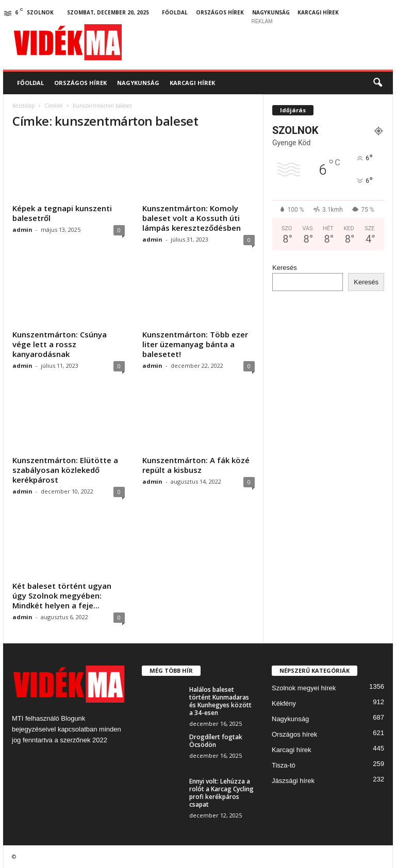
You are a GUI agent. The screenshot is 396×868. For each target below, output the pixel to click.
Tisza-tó (284, 765)
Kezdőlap (23, 106)
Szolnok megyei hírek (304, 688)
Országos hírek (220, 12)
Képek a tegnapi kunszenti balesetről (62, 213)
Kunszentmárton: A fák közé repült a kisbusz (196, 465)
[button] (377, 83)
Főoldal (175, 12)
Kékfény (284, 703)
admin (22, 229)
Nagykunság (271, 12)
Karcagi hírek (318, 12)
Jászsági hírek (293, 781)
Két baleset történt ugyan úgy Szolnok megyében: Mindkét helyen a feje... (62, 595)
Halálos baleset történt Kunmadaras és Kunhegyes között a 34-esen (220, 701)
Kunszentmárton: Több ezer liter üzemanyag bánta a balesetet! (195, 344)
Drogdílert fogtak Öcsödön (216, 741)
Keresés (285, 268)
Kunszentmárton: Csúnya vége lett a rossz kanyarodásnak (60, 344)
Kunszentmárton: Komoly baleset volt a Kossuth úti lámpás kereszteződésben (192, 218)
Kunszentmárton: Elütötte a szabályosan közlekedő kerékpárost (65, 470)
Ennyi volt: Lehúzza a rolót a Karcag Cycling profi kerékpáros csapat (221, 793)
